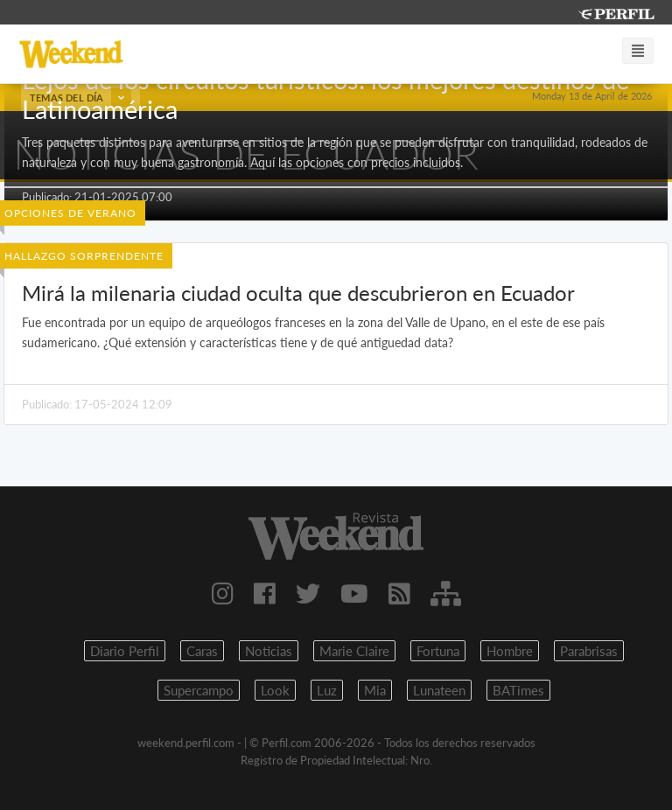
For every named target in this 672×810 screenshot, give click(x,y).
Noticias (269, 651)
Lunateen (439, 690)
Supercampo (199, 690)
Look (275, 690)
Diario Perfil (125, 651)
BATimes (518, 690)
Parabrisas (589, 651)
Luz (327, 690)
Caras (202, 651)
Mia (375, 690)
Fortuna (438, 651)
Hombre (510, 651)
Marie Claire (354, 651)
